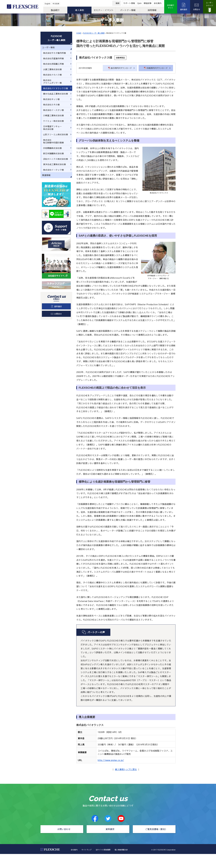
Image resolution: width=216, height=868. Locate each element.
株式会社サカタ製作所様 (54, 53)
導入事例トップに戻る (126, 769)
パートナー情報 (128, 10)
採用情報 (152, 10)
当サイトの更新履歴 (103, 850)
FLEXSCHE (22, 7)
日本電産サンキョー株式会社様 (52, 128)
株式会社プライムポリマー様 (52, 82)
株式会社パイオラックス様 (56, 88)
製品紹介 (55, 10)
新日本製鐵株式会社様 (53, 153)
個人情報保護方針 (121, 850)
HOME (79, 33)
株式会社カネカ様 (51, 105)
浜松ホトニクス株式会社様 (56, 159)
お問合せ (197, 9)
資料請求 (184, 9)
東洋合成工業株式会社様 (54, 164)
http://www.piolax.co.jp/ (111, 760)
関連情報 (46, 175)
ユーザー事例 (48, 47)
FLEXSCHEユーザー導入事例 (94, 33)
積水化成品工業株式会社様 (56, 94)
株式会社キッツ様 (51, 99)
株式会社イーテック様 (53, 170)
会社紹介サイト (171, 7)
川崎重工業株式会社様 (53, 115)
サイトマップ (87, 850)
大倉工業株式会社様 (52, 69)
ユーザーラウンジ (210, 4)
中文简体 (56, 4)
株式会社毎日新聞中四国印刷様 (53, 141)
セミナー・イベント (104, 10)
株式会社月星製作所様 (53, 58)
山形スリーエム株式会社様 (56, 134)
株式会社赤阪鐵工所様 (53, 64)
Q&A (139, 3)
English (48, 4)
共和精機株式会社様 (52, 148)
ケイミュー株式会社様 (53, 121)
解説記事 (148, 3)
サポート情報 (129, 3)
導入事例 (79, 10)
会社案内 (158, 3)
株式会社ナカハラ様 (52, 75)
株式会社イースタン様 (53, 110)
